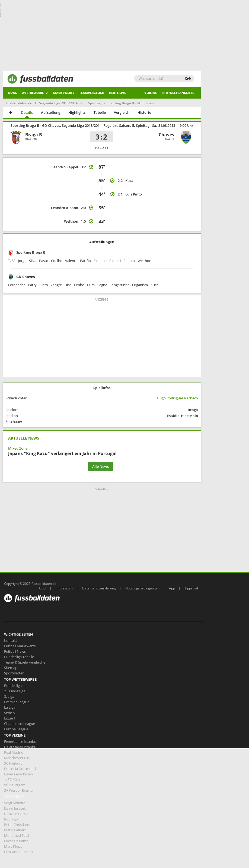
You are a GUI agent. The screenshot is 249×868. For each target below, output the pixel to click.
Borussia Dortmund (20, 769)
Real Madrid (14, 752)
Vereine (151, 93)
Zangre (56, 285)
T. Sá (12, 261)
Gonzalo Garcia (16, 814)
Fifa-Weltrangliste (178, 93)
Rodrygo (11, 819)
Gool (43, 588)
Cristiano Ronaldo (18, 852)
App (172, 588)
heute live (117, 93)
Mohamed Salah (17, 835)
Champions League (20, 724)
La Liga (10, 707)
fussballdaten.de (19, 103)
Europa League (16, 729)
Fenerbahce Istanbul (21, 741)
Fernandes (17, 285)
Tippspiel (191, 588)
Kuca (129, 181)
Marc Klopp (13, 846)
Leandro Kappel (65, 167)
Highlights (77, 112)
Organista (140, 285)
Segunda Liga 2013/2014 (58, 103)
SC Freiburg (13, 763)
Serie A (9, 713)
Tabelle (100, 112)
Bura (91, 285)
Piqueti (115, 261)
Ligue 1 (10, 718)
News (12, 93)
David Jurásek (15, 808)
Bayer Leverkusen (18, 774)
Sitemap (11, 668)
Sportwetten (14, 673)
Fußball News (15, 651)
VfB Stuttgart (15, 785)
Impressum (64, 588)
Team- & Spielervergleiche (25, 662)
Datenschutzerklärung (99, 588)
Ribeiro (129, 261)
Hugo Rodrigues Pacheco (177, 398)
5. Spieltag (93, 103)
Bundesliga (13, 686)
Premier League (17, 702)
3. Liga (9, 696)
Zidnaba (100, 261)
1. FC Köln (12, 779)
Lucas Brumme (16, 841)
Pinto (44, 285)
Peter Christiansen (19, 825)
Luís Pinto (134, 194)
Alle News (100, 466)
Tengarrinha (120, 285)
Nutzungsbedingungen (142, 588)
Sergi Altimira (15, 803)
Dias (68, 285)
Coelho (57, 261)
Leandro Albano (65, 208)
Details (27, 112)
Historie (144, 112)
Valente (71, 261)
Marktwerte (64, 93)
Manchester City (17, 758)
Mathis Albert (15, 830)
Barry (32, 285)
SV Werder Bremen (19, 790)
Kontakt (11, 640)
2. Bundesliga (15, 691)
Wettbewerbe (35, 93)
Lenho (79, 285)
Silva (33, 261)
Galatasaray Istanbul (21, 747)
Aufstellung (51, 112)
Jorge (22, 261)
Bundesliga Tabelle (19, 657)
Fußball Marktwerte (20, 646)
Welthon (71, 221)
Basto (44, 261)
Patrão (85, 261)
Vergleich (122, 112)
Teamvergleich (92, 93)
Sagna (102, 285)
